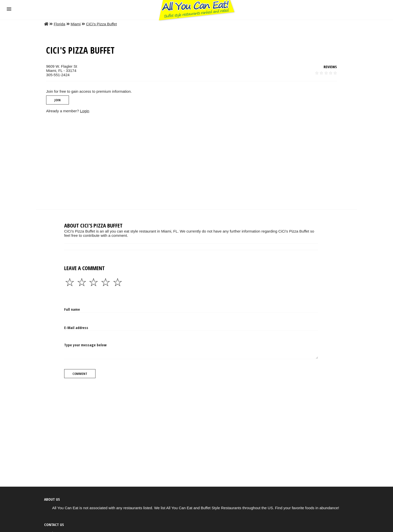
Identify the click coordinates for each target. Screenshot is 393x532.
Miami (76, 24)
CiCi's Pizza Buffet (101, 24)
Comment (80, 374)
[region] (197, 161)
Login (85, 111)
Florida (59, 24)
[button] (9, 9)
